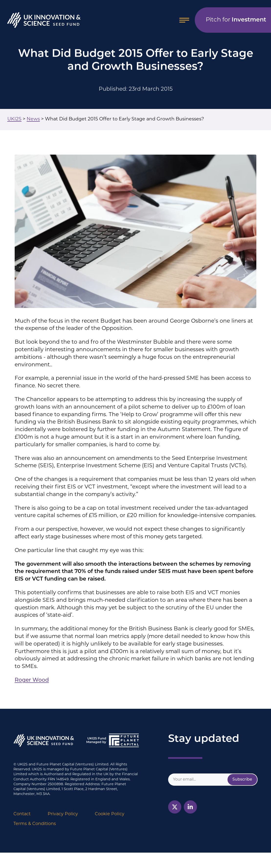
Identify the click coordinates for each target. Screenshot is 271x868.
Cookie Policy (110, 814)
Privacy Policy (63, 814)
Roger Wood (32, 680)
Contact (22, 814)
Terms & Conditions (35, 824)
